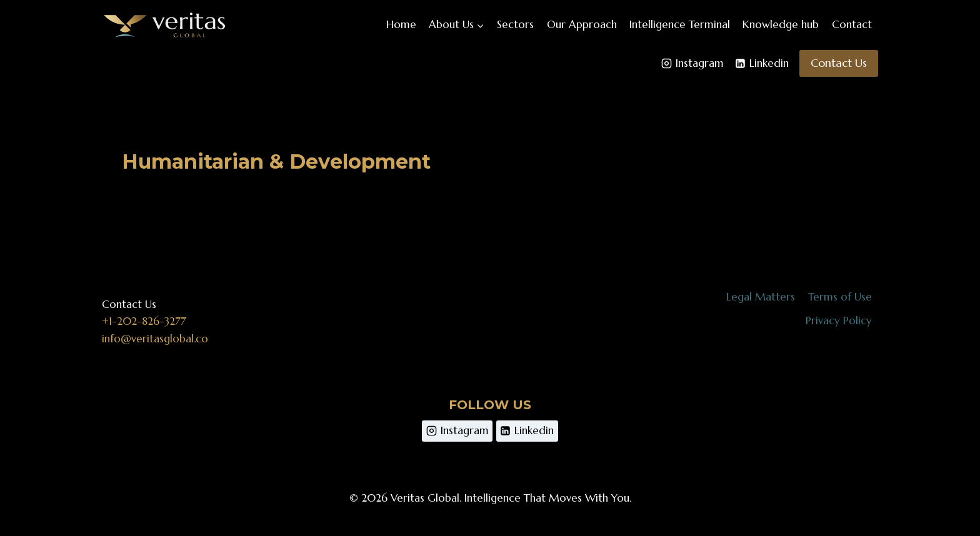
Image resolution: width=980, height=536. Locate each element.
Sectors (515, 24)
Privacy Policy (839, 320)
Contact (852, 24)
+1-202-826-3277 (144, 321)
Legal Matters (761, 297)
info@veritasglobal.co (155, 339)
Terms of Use (840, 297)
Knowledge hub (781, 24)
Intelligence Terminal (680, 24)
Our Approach (582, 24)
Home (401, 24)
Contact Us (839, 63)
